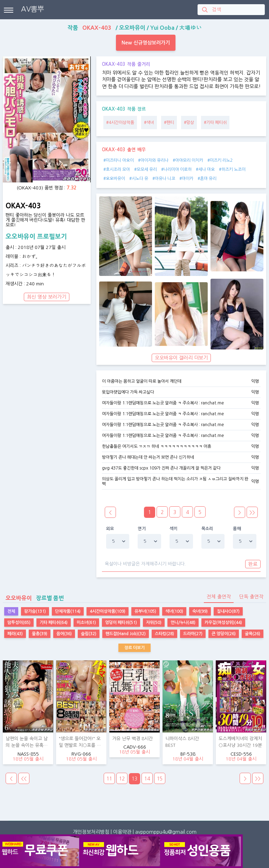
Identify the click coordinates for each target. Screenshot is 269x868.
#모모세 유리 (146, 169)
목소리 (207, 529)
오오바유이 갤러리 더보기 (181, 358)
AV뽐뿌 (33, 9)
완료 (253, 564)
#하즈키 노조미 (232, 169)
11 (109, 779)
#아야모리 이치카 (188, 160)
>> (252, 513)
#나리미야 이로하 (176, 169)
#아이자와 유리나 (153, 160)
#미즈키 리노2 (220, 160)
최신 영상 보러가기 (47, 297)
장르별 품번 (33, 598)
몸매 (237, 529)
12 (122, 779)
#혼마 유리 (207, 179)
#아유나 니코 (164, 179)
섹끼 (174, 529)
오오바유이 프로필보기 (36, 237)
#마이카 (186, 179)
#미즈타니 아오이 (119, 160)
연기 (142, 529)
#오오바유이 (114, 179)
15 (160, 779)
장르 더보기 (134, 648)
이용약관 (122, 832)
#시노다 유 (139, 179)
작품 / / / (135, 28)
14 (147, 779)
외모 (110, 529)
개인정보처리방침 (91, 832)
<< (24, 779)
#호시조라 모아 (117, 169)
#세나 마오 (205, 169)
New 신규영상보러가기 (146, 43)
